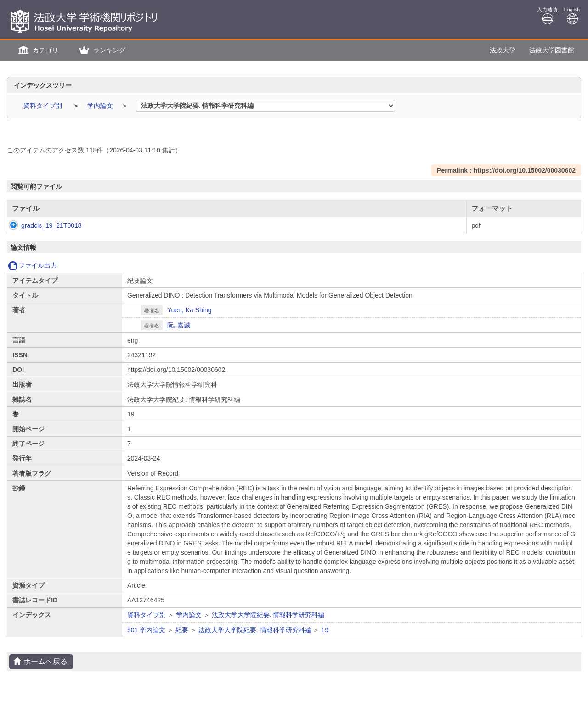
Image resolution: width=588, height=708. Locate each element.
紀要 (182, 630)
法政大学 (503, 50)
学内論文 (101, 106)
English (572, 16)
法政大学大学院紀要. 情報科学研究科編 (268, 615)
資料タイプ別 (44, 106)
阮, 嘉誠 (179, 325)
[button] (37, 50)
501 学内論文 (146, 630)
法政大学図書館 (552, 50)
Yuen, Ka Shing (189, 310)
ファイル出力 (32, 265)
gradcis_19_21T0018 (42, 225)
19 (325, 630)
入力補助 (547, 16)
